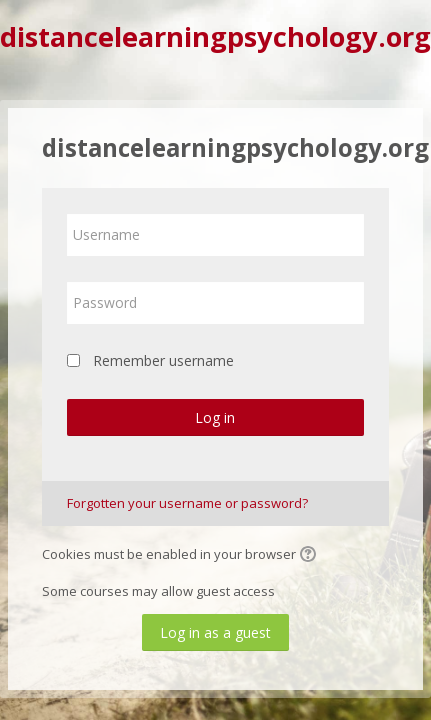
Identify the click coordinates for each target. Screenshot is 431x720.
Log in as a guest (215, 632)
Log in (215, 417)
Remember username (163, 360)
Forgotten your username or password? (187, 503)
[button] (311, 556)
